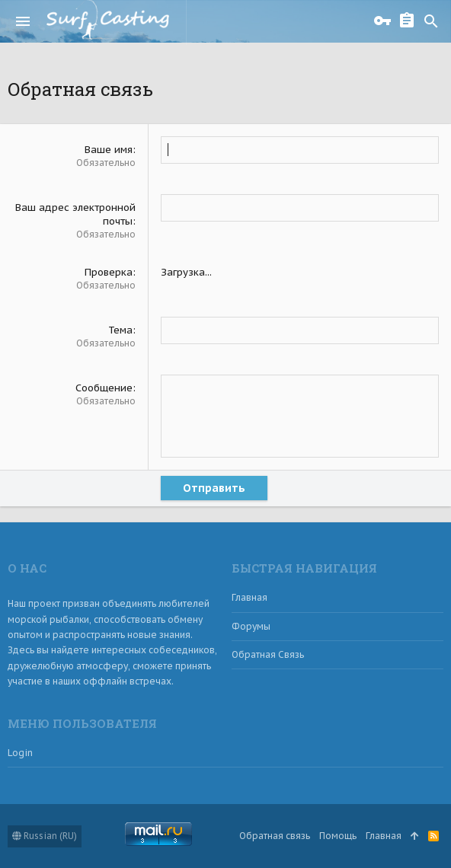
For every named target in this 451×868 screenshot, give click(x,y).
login (20, 753)
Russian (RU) (45, 836)
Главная (249, 597)
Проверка (109, 272)
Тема (120, 330)
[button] (23, 21)
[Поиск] (431, 21)
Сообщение (104, 388)
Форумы (251, 626)
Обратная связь (268, 654)
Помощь (338, 836)
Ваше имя (109, 150)
